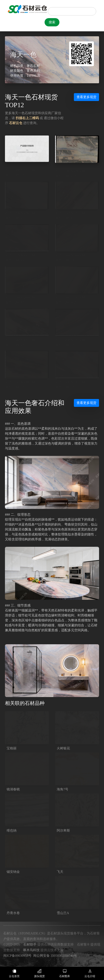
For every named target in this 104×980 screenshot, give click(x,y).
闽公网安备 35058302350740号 (55, 956)
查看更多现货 (86, 97)
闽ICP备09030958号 (17, 956)
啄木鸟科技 (31, 950)
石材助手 (30, 944)
